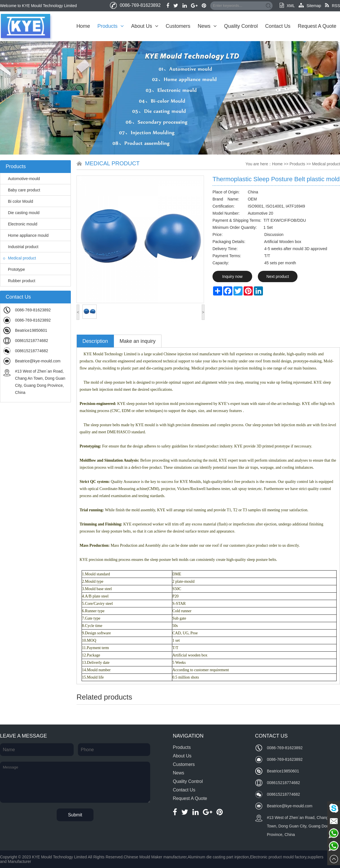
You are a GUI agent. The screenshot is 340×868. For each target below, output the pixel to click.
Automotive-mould (22, 179)
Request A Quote (317, 26)
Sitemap (310, 6)
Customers (178, 26)
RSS (332, 6)
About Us (145, 26)
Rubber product (19, 281)
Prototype (14, 269)
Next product (278, 276)
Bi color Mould (18, 201)
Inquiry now (232, 276)
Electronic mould (20, 224)
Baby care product (22, 190)
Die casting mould (21, 213)
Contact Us (278, 26)
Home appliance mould (26, 235)
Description (95, 341)
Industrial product (21, 247)
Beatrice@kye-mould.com (38, 361)
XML (287, 6)
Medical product (20, 258)
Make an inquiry (138, 341)
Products (111, 26)
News (207, 26)
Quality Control (241, 26)
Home (83, 26)
